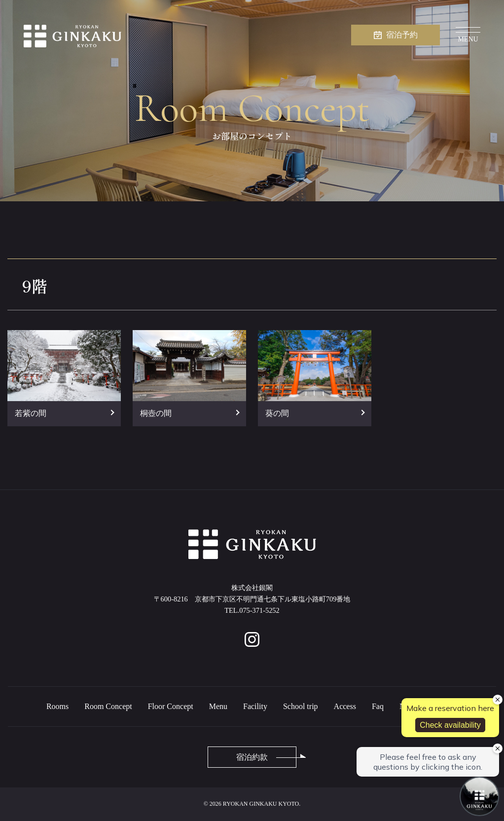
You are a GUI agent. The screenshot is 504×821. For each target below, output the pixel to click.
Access (345, 706)
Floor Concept (171, 706)
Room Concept (108, 706)
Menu (218, 706)
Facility (255, 706)
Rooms (57, 706)
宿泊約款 (252, 757)
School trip (301, 706)
